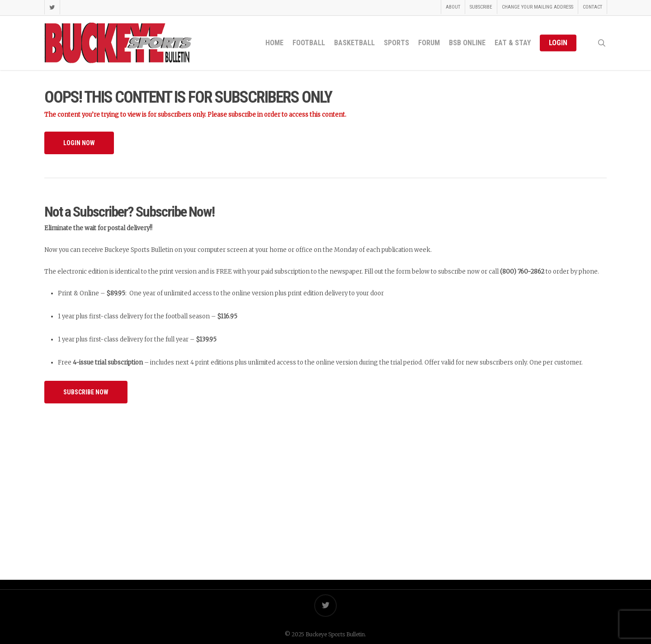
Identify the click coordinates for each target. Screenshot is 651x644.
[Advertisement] (325, 483)
